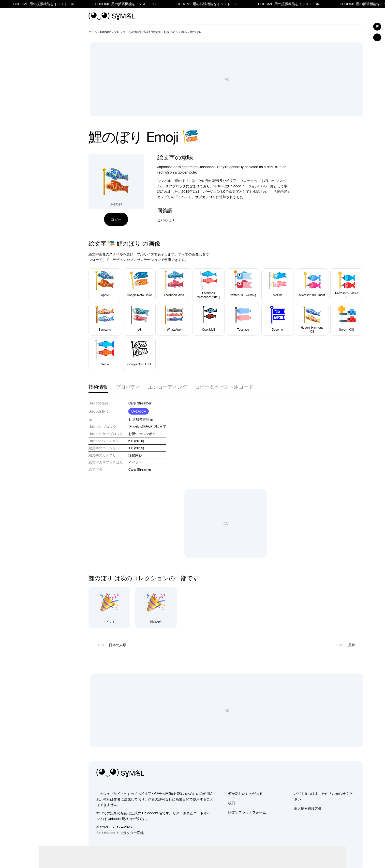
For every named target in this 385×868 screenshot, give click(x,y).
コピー (116, 219)
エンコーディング (167, 387)
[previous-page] (93, 32)
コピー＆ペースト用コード (224, 387)
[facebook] (351, 773)
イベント (135, 462)
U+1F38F (139, 411)
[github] (340, 773)
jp (377, 27)
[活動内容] (156, 607)
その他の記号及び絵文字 (147, 427)
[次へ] (360, 32)
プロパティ (128, 387)
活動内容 (135, 455)
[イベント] (109, 607)
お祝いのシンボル (142, 434)
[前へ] (351, 32)
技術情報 (98, 387)
